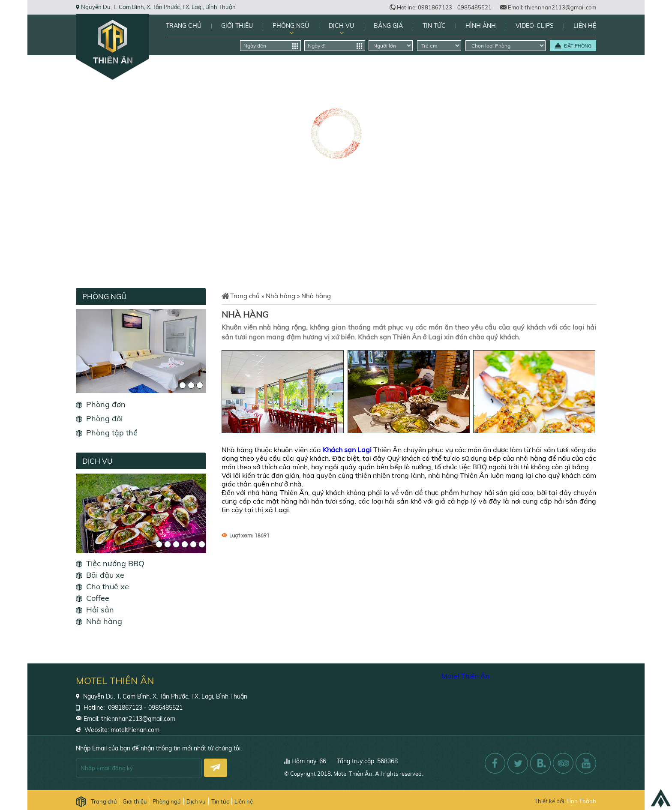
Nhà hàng (104, 621)
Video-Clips (535, 26)
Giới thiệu (237, 26)
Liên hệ (585, 26)
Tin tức (434, 26)
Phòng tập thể (112, 433)
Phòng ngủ (291, 26)
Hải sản (100, 610)
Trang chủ (184, 26)
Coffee (98, 598)
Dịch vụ (341, 26)
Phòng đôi (104, 418)
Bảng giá (388, 26)
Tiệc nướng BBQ (115, 563)
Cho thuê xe (108, 586)
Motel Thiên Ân (465, 676)
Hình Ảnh (481, 26)
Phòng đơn (106, 404)
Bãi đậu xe (105, 575)
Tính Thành (581, 801)
